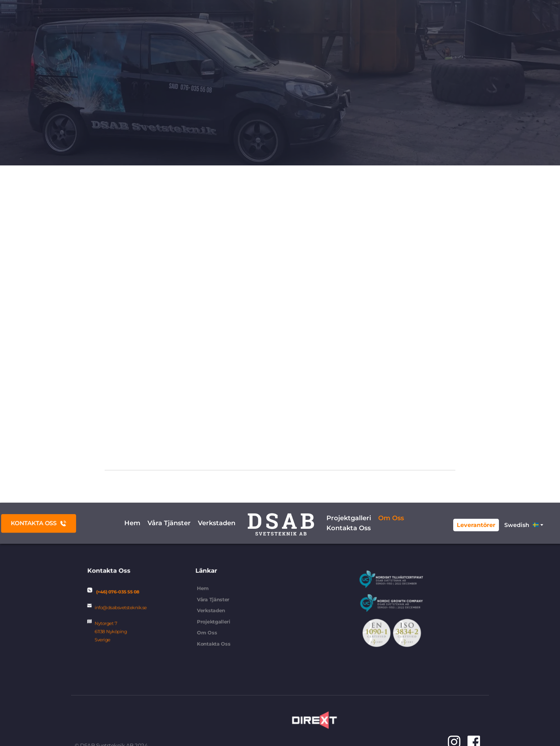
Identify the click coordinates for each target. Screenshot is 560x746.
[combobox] (523, 525)
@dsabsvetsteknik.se (126, 608)
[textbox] (523, 525)
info (107, 608)
